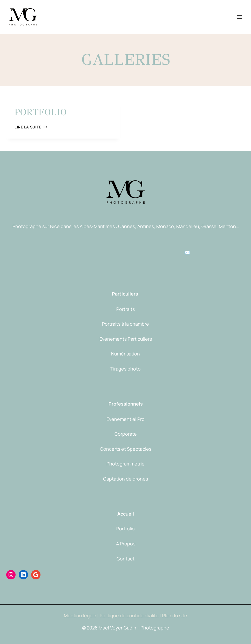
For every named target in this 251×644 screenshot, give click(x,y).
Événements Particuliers (126, 339)
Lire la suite (31, 127)
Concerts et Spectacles (126, 449)
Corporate (126, 434)
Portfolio (41, 112)
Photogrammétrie (125, 464)
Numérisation (125, 354)
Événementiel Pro (125, 419)
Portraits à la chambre (125, 324)
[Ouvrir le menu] (239, 17)
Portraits (125, 309)
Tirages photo (125, 369)
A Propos (126, 544)
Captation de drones (125, 479)
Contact (125, 559)
